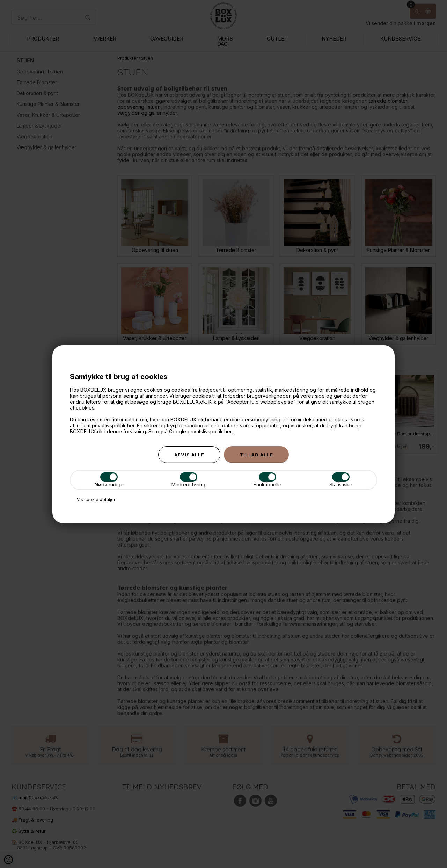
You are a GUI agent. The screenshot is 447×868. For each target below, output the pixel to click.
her (131, 425)
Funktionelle (268, 480)
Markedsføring (188, 480)
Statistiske (341, 480)
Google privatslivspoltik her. (201, 431)
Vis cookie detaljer (96, 500)
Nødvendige (109, 480)
